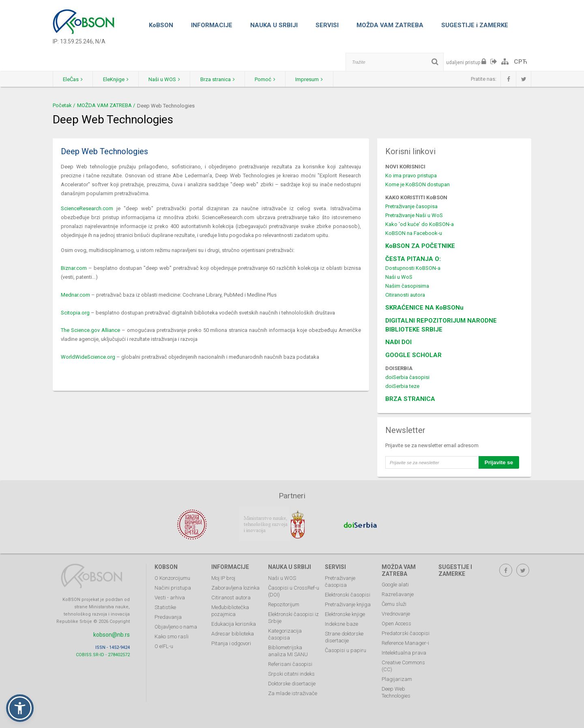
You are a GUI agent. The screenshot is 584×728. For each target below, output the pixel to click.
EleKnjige (117, 79)
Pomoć (268, 79)
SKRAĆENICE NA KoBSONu (424, 308)
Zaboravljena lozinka (235, 587)
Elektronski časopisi (348, 594)
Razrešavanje (398, 594)
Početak (62, 105)
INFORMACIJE (212, 25)
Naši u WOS (166, 79)
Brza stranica (220, 79)
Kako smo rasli (172, 636)
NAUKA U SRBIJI (274, 25)
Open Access (396, 623)
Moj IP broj (223, 577)
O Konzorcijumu (172, 577)
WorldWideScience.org (88, 357)
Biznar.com (74, 268)
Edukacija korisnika (234, 623)
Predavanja (168, 616)
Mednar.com (75, 295)
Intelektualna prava (404, 652)
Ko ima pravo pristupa (411, 176)
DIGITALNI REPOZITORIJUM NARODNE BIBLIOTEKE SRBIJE (441, 325)
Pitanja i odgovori (231, 643)
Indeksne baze (341, 623)
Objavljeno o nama (176, 626)
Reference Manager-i (405, 643)
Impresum (313, 79)
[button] (20, 708)
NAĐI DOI (398, 342)
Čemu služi (394, 604)
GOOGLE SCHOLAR (413, 355)
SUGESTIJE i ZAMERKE (475, 25)
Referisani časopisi (290, 663)
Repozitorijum (284, 604)
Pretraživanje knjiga (348, 604)
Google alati (395, 584)
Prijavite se (499, 462)
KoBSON (161, 25)
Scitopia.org (75, 313)
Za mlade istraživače (293, 692)
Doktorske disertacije (292, 683)
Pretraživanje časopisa (411, 206)
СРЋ (521, 62)
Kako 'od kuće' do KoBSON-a (420, 224)
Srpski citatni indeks (291, 673)
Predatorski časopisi (406, 633)
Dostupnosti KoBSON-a (413, 268)
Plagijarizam (397, 679)
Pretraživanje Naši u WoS (414, 215)
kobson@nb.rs (112, 634)
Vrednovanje (396, 613)
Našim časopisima (407, 286)
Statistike (165, 606)
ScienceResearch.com (87, 208)
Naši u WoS (399, 277)
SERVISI (327, 25)
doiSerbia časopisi (407, 377)
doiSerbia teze (402, 386)
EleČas (73, 79)
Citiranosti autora (405, 295)
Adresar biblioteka (233, 633)
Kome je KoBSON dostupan (418, 184)
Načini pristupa (173, 587)
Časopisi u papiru (346, 649)
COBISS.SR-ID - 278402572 (103, 654)
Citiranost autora (231, 597)
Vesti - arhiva (170, 597)
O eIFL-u (164, 645)
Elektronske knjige (345, 613)
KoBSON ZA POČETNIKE (420, 246)
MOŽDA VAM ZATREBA (390, 25)
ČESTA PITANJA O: (413, 259)
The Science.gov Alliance (90, 330)
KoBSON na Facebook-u (414, 233)
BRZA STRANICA (410, 399)
